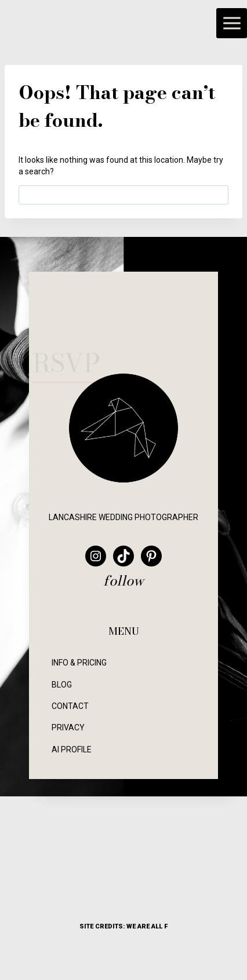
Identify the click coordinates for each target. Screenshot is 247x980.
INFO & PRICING (79, 663)
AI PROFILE (72, 749)
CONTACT (70, 706)
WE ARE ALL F (147, 926)
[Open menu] (232, 23)
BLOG (62, 685)
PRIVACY (68, 727)
